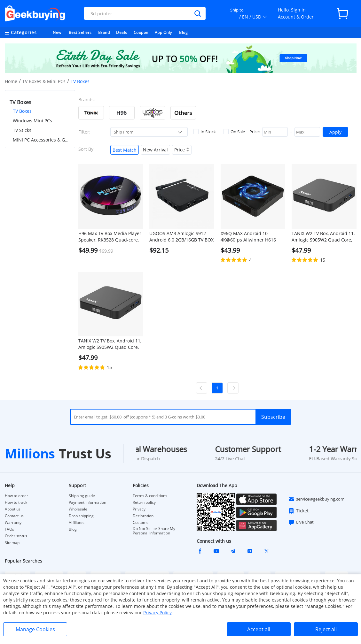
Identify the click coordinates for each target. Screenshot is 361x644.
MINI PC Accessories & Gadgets (42, 140)
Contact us (14, 516)
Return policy (144, 502)
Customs (141, 523)
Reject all (326, 629)
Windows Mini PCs (32, 121)
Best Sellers (80, 32)
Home (11, 81)
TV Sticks (22, 130)
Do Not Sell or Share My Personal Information (154, 531)
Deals (122, 32)
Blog (183, 32)
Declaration (143, 516)
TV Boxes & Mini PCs (44, 81)
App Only (163, 32)
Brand (104, 32)
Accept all (259, 629)
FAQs (9, 529)
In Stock (205, 132)
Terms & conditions (150, 496)
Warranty (13, 523)
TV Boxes (22, 111)
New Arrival (155, 150)
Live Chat (301, 522)
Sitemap (12, 543)
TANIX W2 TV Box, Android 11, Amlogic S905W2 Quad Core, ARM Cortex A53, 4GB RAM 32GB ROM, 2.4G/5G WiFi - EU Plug (323, 237)
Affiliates (77, 523)
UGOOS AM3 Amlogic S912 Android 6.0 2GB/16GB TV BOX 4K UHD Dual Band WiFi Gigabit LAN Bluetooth (181, 237)
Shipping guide (82, 496)
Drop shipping (81, 516)
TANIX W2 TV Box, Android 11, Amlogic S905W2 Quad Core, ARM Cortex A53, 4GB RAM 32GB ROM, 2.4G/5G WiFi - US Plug (110, 344)
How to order (16, 496)
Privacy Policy (157, 613)
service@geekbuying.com (316, 499)
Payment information (87, 502)
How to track (16, 502)
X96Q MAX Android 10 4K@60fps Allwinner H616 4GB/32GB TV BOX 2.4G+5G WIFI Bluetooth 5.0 (249, 237)
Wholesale (78, 509)
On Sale (234, 132)
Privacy (139, 509)
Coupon (141, 32)
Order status (16, 536)
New (57, 32)
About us (13, 509)
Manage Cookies (35, 629)
